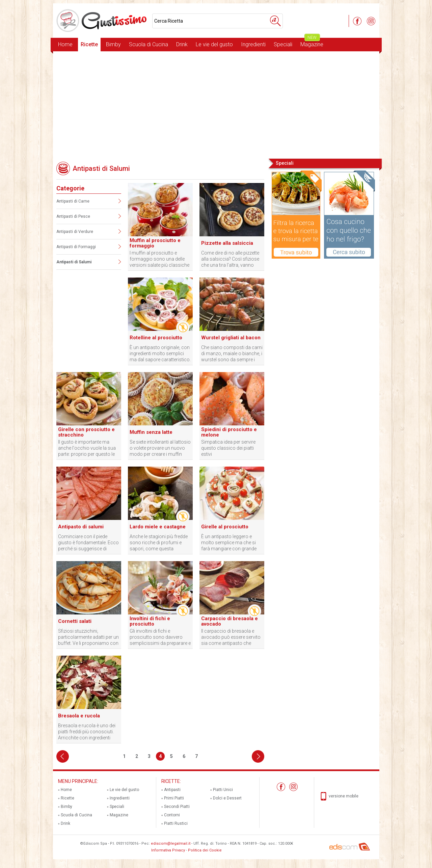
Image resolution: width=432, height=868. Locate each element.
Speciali (283, 44)
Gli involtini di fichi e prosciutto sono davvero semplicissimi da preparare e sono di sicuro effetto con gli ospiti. (160, 637)
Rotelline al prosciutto (156, 338)
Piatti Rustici (176, 823)
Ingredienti (253, 44)
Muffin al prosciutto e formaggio (155, 243)
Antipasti (172, 790)
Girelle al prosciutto (225, 527)
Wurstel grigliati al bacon (231, 338)
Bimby (113, 44)
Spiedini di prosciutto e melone (229, 432)
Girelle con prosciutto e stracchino (86, 432)
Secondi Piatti (177, 807)
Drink (182, 44)
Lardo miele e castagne (158, 527)
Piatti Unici (223, 790)
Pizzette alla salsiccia (227, 243)
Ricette (89, 44)
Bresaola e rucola (79, 716)
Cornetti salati (75, 621)
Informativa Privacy (168, 850)
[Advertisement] (216, 104)
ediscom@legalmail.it (171, 844)
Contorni (172, 815)
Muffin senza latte (151, 432)
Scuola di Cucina (148, 44)
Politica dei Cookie (205, 850)
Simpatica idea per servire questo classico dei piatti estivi (228, 448)
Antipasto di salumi (81, 527)
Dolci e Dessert (227, 798)
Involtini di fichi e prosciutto (150, 621)
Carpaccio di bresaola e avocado (230, 621)
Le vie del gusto (214, 44)
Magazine (312, 43)
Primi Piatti (174, 798)
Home (65, 44)
